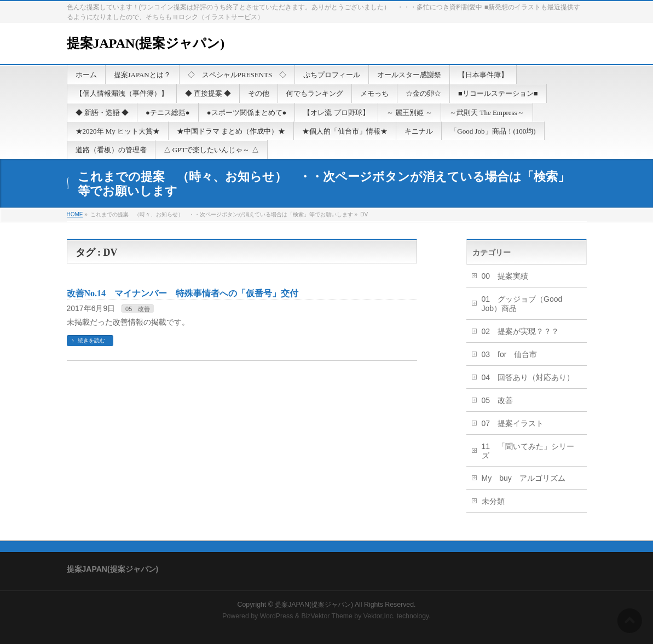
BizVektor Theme (327, 616)
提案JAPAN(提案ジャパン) (146, 43)
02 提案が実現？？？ (521, 331)
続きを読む (91, 340)
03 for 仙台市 (510, 354)
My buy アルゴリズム (524, 478)
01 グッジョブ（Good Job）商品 (522, 304)
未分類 (493, 501)
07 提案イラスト (513, 423)
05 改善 (138, 309)
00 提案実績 (505, 276)
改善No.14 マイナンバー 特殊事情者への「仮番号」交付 (183, 293)
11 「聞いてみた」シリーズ (528, 451)
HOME (75, 214)
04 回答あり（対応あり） (528, 377)
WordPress (277, 616)
